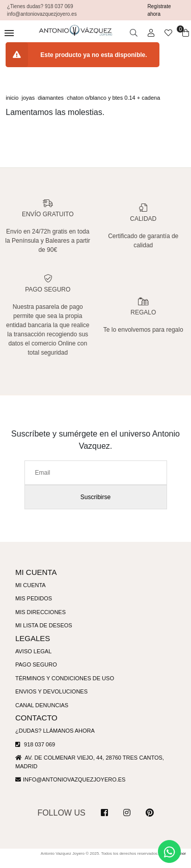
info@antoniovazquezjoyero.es (76, 789)
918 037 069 (36, 754)
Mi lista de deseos (45, 634)
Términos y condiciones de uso (66, 687)
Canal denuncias (44, 714)
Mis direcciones (41, 621)
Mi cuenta (31, 594)
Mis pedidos (35, 607)
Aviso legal (34, 660)
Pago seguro (37, 674)
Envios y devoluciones (53, 701)
